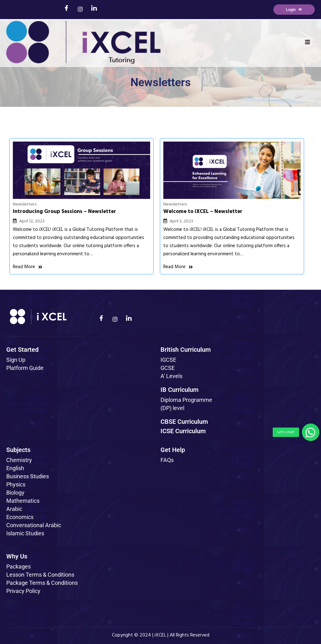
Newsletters (25, 184)
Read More (28, 270)
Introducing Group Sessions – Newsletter (50, 195)
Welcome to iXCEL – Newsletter (155, 192)
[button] (311, 432)
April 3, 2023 (134, 202)
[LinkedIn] (94, 9)
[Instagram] (80, 10)
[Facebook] (66, 9)
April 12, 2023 (32, 208)
